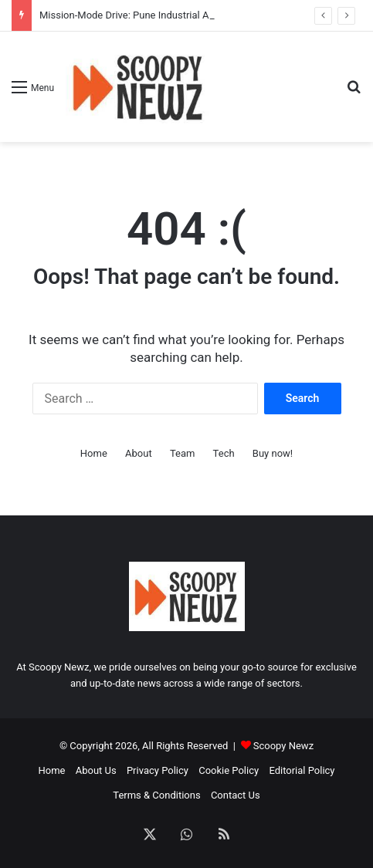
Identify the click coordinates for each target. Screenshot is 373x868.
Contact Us (236, 795)
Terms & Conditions (156, 795)
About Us (96, 770)
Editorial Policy (302, 770)
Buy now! (273, 453)
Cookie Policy (229, 770)
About (139, 453)
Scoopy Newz (283, 746)
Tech (224, 453)
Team (183, 453)
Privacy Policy (158, 770)
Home (94, 453)
